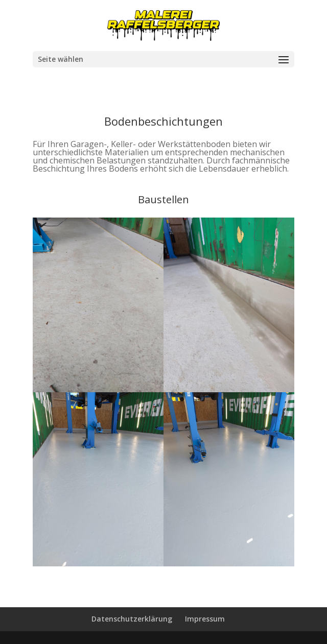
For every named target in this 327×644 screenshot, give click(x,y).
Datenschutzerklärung (132, 619)
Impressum (205, 619)
